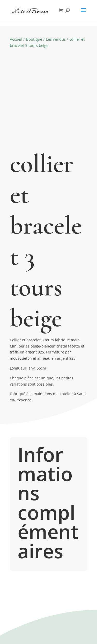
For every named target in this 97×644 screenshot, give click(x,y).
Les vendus (56, 39)
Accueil (16, 39)
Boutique (34, 39)
